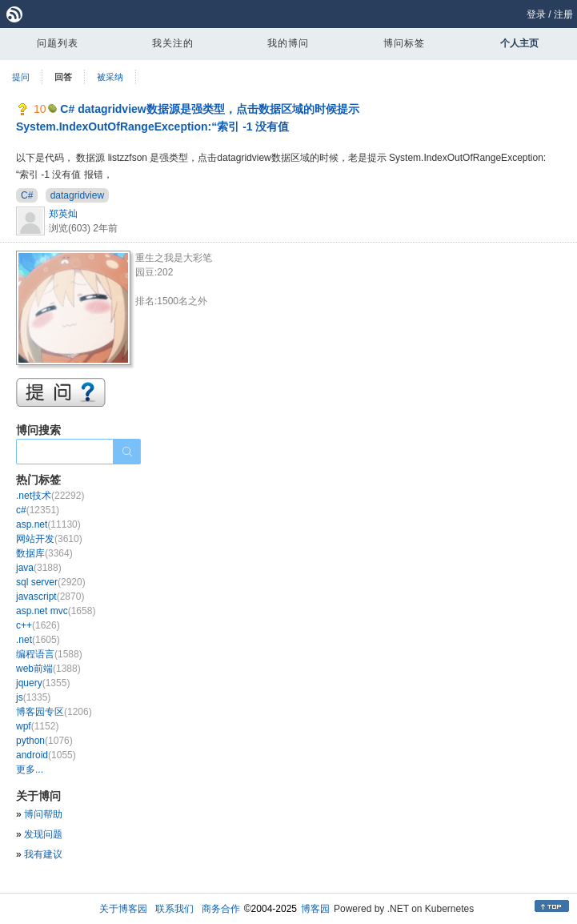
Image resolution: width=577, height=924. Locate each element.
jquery (43, 683)
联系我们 (174, 909)
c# (38, 510)
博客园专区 (54, 712)
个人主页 (519, 43)
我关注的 (173, 43)
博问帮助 (43, 814)
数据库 (44, 553)
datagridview (77, 195)
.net (38, 640)
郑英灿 (63, 214)
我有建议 (43, 854)
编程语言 (49, 654)
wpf (37, 726)
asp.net (48, 524)
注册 (563, 14)
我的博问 (288, 43)
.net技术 (50, 496)
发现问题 (43, 834)
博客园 (315, 909)
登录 (536, 14)
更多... (30, 769)
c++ (38, 625)
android (46, 755)
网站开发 (49, 539)
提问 (21, 77)
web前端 (48, 669)
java (39, 568)
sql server (51, 582)
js (33, 697)
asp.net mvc (56, 611)
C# (27, 195)
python (44, 741)
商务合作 (221, 909)
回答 (63, 77)
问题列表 (58, 43)
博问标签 (404, 43)
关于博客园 (123, 909)
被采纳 (110, 77)
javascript (50, 597)
